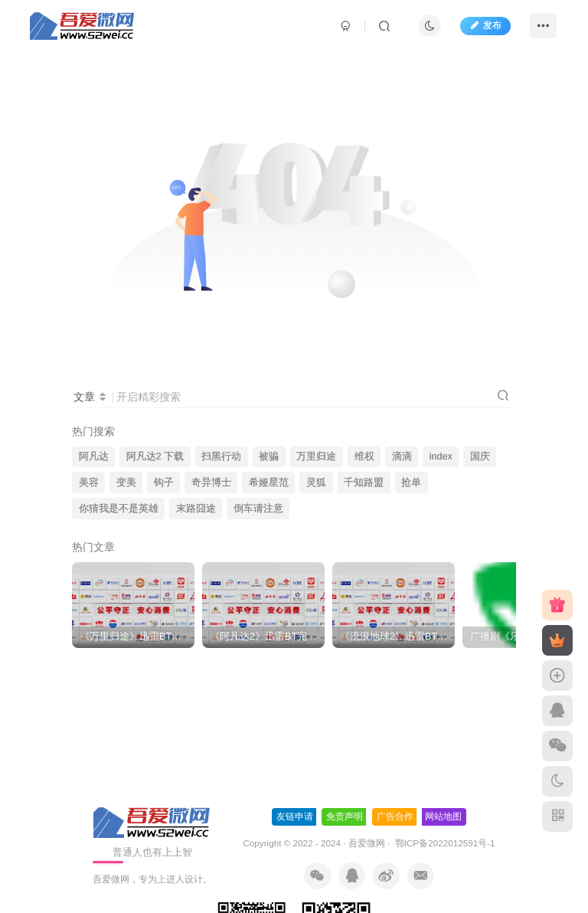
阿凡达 (94, 456)
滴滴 (402, 456)
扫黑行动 (221, 456)
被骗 (269, 456)
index (441, 456)
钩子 (164, 483)
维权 (364, 456)
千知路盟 (364, 483)
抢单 (411, 483)
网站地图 (443, 816)
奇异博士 (211, 483)
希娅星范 (269, 483)
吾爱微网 (367, 843)
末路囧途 (196, 509)
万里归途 (316, 456)
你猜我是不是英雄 (119, 509)
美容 (89, 483)
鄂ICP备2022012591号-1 (443, 843)
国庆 (480, 456)
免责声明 (345, 816)
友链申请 (295, 816)
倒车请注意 (258, 509)
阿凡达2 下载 (155, 456)
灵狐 (316, 483)
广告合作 (395, 816)
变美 (126, 483)
